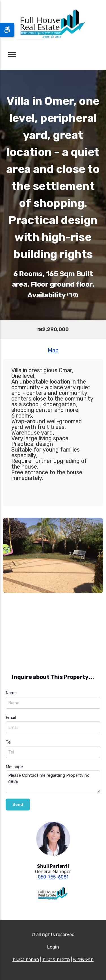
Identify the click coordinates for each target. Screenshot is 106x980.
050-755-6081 (53, 877)
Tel (8, 742)
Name (11, 693)
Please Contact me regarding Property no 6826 (53, 782)
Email (11, 717)
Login (53, 947)
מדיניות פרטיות (56, 959)
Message (14, 767)
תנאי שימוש (83, 959)
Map (53, 350)
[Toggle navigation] (12, 55)
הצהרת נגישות (26, 959)
